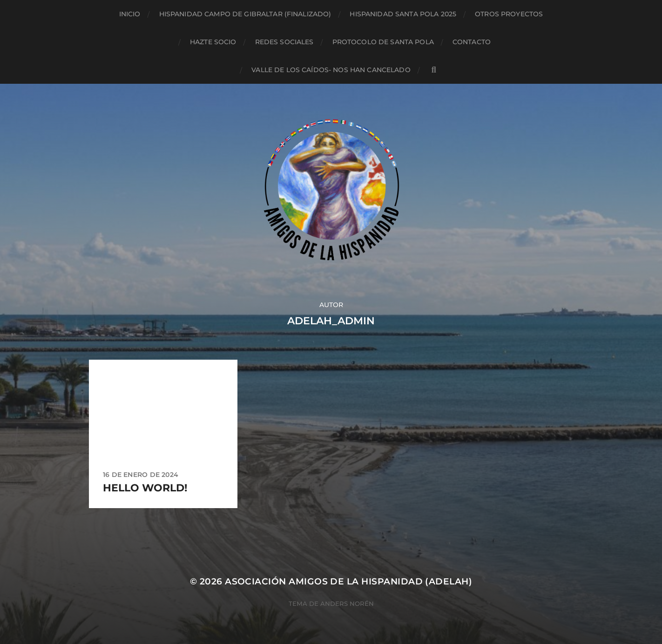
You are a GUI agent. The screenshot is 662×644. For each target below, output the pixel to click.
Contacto (472, 42)
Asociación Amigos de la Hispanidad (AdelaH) (348, 581)
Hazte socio (213, 42)
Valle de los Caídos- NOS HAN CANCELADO (331, 70)
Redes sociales (284, 42)
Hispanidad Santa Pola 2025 (403, 14)
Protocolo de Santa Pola (383, 42)
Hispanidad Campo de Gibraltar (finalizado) (245, 14)
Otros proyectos (509, 14)
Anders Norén (347, 604)
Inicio (130, 14)
